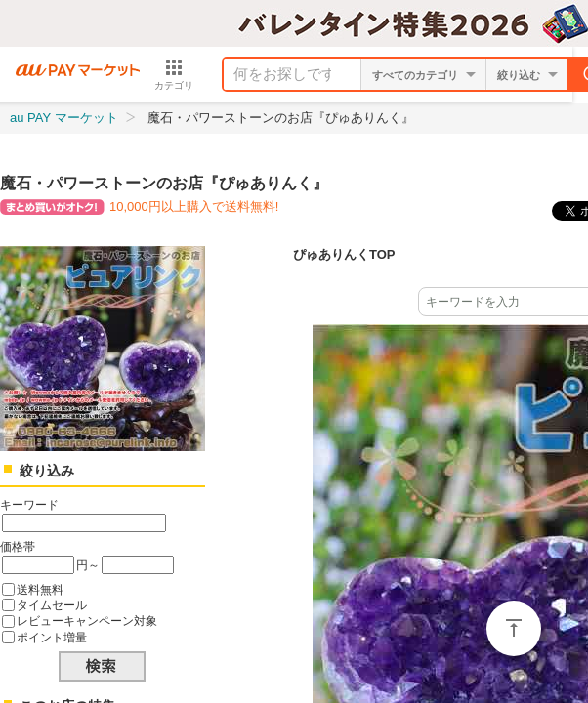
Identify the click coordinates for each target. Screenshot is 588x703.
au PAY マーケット (64, 118)
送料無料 (40, 589)
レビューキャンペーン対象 (87, 620)
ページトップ (514, 629)
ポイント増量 (52, 637)
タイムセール (52, 605)
